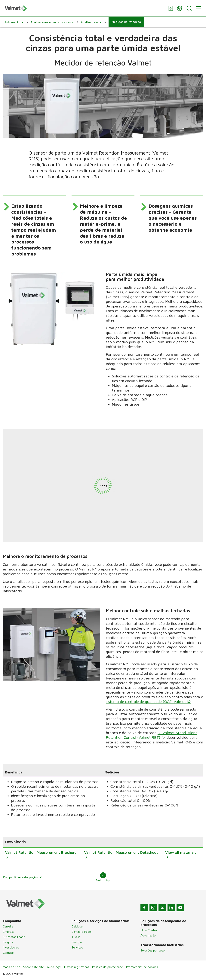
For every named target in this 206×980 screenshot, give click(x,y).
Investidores (11, 947)
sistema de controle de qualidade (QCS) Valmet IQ (148, 702)
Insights (8, 942)
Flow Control (149, 930)
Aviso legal (54, 967)
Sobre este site (34, 967)
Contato (8, 953)
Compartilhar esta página (23, 877)
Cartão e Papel (81, 932)
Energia (77, 942)
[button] (14, 22)
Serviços (77, 947)
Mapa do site (12, 967)
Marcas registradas (77, 967)
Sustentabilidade (14, 937)
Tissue (76, 937)
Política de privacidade (108, 967)
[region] (103, 850)
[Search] (189, 8)
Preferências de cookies (142, 967)
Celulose (77, 926)
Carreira (8, 926)
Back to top (103, 877)
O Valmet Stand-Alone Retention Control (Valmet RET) (152, 735)
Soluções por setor (153, 950)
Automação (148, 935)
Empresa (9, 932)
